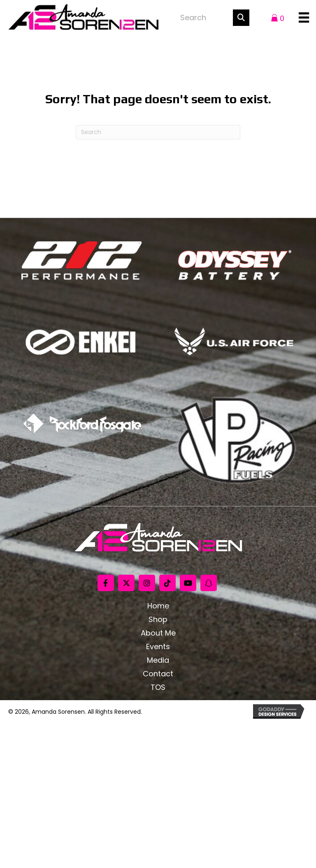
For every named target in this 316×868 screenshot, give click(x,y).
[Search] (158, 132)
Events (158, 647)
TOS (158, 687)
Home (158, 606)
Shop (158, 620)
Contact (158, 674)
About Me (158, 633)
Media (158, 660)
